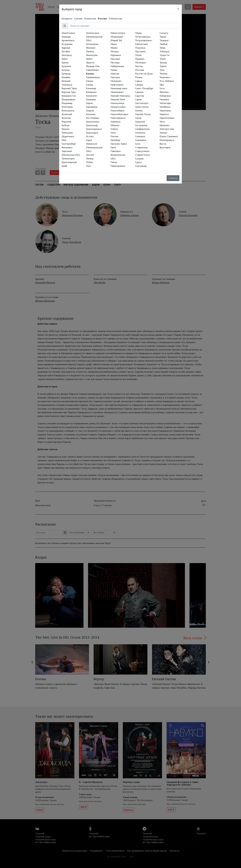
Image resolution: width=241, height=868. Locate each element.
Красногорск (93, 122)
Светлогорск (142, 103)
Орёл (113, 147)
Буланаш (66, 74)
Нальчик (115, 74)
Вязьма (65, 129)
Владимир (67, 103)
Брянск (65, 62)
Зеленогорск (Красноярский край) (69, 162)
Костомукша (93, 118)
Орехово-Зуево (119, 144)
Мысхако (115, 59)
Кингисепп (91, 96)
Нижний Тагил (118, 99)
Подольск (140, 48)
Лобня (89, 162)
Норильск (116, 122)
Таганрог (164, 40)
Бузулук (66, 70)
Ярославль (165, 147)
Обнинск (115, 125)
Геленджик (67, 133)
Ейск (64, 140)
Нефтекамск (117, 85)
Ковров (90, 110)
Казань (90, 74)
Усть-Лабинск (167, 81)
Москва (115, 51)
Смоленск (140, 133)
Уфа (162, 85)
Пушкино (140, 59)
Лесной (90, 155)
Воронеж (66, 122)
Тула (162, 70)
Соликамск (141, 140)
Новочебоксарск (119, 114)
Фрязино (164, 92)
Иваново (91, 48)
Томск (163, 59)
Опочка (114, 136)
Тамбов (164, 44)
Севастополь (142, 107)
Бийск (65, 59)
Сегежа (139, 110)
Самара (139, 85)
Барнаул (66, 48)
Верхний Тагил (69, 88)
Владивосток (69, 96)
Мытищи (115, 62)
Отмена (173, 178)
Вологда (66, 118)
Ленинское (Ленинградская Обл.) (94, 147)
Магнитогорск (118, 33)
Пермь (138, 33)
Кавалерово (93, 70)
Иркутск (90, 62)
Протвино (140, 51)
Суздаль (139, 158)
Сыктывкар (141, 166)
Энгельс (164, 133)
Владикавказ (68, 99)
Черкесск (164, 114)
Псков (138, 55)
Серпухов (140, 122)
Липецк (90, 158)
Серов (138, 118)
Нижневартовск (119, 88)
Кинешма (91, 99)
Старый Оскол (142, 155)
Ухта (162, 88)
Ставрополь (141, 147)
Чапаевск (164, 99)
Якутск (163, 144)
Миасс (114, 44)
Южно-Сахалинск (169, 136)
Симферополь (142, 129)
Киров (89, 103)
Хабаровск (165, 96)
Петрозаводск (143, 37)
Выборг (66, 125)
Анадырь (66, 37)
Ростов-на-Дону (144, 74)
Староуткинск (142, 151)
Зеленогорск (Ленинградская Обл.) (94, 37)
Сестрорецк (141, 125)
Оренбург (115, 140)
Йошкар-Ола (93, 66)
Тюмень (164, 74)
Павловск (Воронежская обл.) (118, 155)
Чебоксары (165, 103)
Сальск (139, 81)
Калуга (90, 81)
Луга (88, 166)
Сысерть (164, 33)
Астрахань (67, 44)
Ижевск (90, 51)
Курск (89, 140)
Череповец (165, 110)
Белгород (67, 55)
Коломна (91, 114)
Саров (138, 99)
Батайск (66, 51)
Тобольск (164, 51)
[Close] (178, 9)
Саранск (139, 92)
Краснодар (92, 125)
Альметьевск (68, 33)
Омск (113, 133)
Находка (115, 77)
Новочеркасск (118, 118)
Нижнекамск (117, 92)
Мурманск (116, 55)
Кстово (90, 136)
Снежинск (140, 136)
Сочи (138, 144)
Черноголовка (167, 118)
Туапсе (163, 66)
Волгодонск (68, 110)
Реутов (139, 66)
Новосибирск (118, 110)
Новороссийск (118, 107)
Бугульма (66, 66)
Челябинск (165, 107)
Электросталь (167, 129)
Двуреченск (68, 136)
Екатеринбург (69, 144)
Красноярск (92, 133)
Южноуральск (167, 140)
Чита (162, 122)
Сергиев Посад (143, 114)
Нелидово (116, 81)
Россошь (140, 70)
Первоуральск (118, 166)
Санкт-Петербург (144, 88)
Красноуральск (94, 129)
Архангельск (68, 40)
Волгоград (67, 107)
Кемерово (91, 92)
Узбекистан (115, 18)
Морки (114, 48)
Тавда (163, 37)
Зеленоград (92, 44)
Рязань (139, 77)
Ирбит (89, 59)
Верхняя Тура (69, 92)
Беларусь (67, 18)
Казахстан (90, 18)
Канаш (90, 85)
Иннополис (92, 55)
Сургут (138, 162)
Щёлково (164, 125)
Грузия (78, 18)
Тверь (163, 48)
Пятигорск (140, 62)
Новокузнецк (117, 103)
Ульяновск (165, 77)
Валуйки (66, 77)
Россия (102, 18)
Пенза (114, 162)
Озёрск (114, 129)
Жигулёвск (67, 147)
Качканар (91, 88)
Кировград (92, 107)
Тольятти (164, 55)
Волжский (67, 114)
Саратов (140, 96)
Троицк (163, 62)
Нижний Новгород (120, 96)
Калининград (93, 77)
